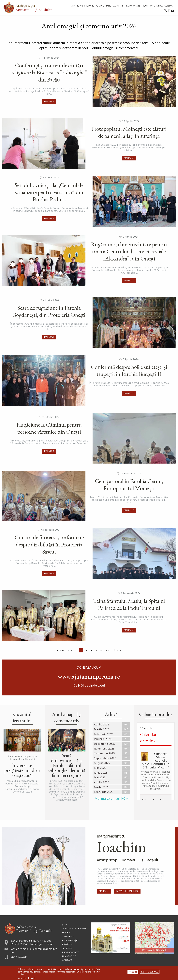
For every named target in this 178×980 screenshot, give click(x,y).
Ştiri (65, 924)
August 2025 (102, 763)
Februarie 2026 (104, 734)
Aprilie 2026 (102, 724)
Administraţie (70, 940)
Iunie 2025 (101, 773)
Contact (67, 960)
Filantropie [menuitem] (148, 6)
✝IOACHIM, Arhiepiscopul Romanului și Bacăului (22, 758)
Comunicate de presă (74, 928)
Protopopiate (71, 952)
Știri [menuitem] (73, 6)
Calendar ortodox (148, 738)
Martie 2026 (102, 729)
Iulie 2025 (100, 768)
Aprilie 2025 (102, 782)
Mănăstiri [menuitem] (118, 6)
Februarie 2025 (104, 792)
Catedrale (68, 936)
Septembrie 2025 (105, 758)
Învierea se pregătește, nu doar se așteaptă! (22, 770)
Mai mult (49, 102)
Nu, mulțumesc (150, 972)
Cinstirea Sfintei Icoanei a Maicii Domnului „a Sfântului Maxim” (156, 760)
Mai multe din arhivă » (111, 798)
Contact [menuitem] (169, 6)
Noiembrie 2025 (104, 749)
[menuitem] (28, 7)
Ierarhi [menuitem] (81, 6)
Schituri (67, 948)
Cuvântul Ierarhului (127, 891)
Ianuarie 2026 (103, 739)
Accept (133, 972)
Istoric (66, 932)
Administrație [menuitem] (103, 6)
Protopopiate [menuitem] (133, 6)
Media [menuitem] (160, 6)
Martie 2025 (102, 787)
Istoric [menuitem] (90, 6)
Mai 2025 (100, 777)
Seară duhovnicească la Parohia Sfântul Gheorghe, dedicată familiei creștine (67, 765)
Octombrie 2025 (104, 753)
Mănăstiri (68, 944)
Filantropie (69, 956)
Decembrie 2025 (104, 744)
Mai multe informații (26, 978)
